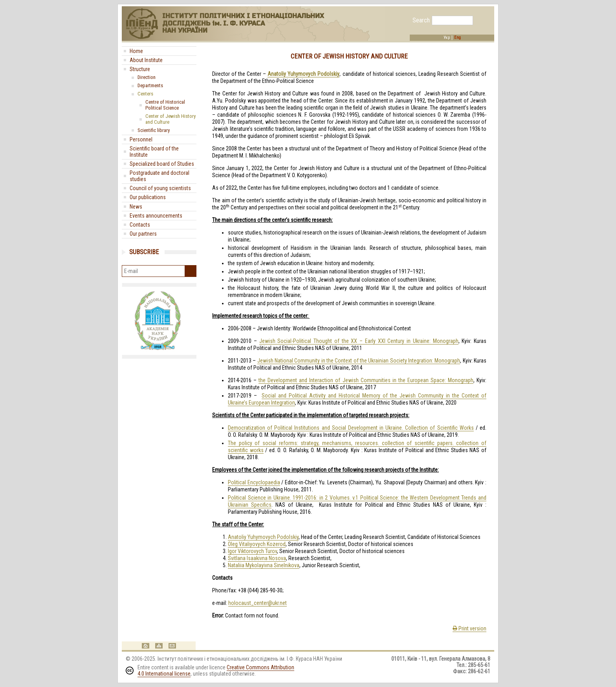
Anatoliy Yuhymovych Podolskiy (263, 537)
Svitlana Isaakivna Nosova (257, 558)
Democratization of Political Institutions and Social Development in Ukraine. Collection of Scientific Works (351, 428)
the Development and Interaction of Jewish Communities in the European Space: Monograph (366, 380)
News (136, 207)
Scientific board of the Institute (154, 152)
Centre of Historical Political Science (165, 105)
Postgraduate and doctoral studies (159, 176)
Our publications (148, 197)
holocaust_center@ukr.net (258, 603)
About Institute (146, 60)
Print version (469, 628)
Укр (447, 38)
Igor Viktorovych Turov (252, 551)
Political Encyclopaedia (254, 482)
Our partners (143, 234)
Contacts (140, 225)
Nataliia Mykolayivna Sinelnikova (264, 565)
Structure (140, 69)
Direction (147, 77)
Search (421, 20)
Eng (457, 38)
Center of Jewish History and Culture (170, 119)
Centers (145, 94)
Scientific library (154, 130)
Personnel (141, 139)
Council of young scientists (160, 188)
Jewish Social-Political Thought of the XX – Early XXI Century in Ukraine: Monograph (359, 341)
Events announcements (156, 216)
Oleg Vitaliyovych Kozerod (257, 544)
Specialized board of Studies (162, 164)
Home (136, 51)
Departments (150, 85)
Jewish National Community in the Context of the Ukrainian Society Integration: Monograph (359, 361)
